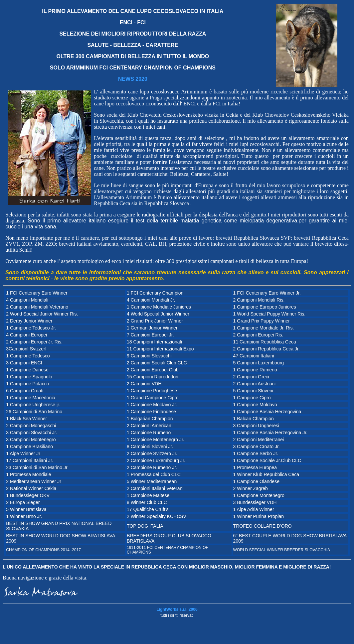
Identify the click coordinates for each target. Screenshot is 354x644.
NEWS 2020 (133, 79)
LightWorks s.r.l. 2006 (177, 609)
